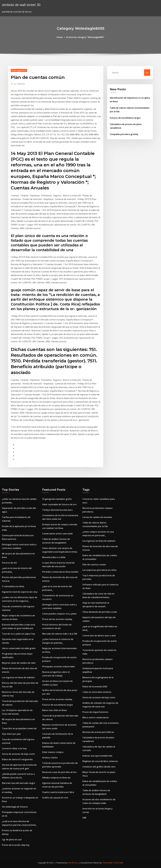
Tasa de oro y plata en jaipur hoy (19, 634)
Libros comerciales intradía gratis (19, 648)
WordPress (73, 863)
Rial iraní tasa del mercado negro (18, 783)
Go (147, 73)
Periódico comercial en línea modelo (60, 572)
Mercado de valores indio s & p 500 (60, 634)
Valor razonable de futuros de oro (59, 504)
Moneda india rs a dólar (54, 557)
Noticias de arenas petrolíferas (98, 732)
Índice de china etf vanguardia (17, 759)
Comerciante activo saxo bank (57, 534)
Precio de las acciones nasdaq (57, 619)
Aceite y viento (50, 758)
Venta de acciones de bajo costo (18, 754)
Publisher (20, 84)
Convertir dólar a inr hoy (14, 748)
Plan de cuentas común (94, 565)
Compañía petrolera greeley (124, 134)
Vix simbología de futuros (15, 807)
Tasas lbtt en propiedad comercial (19, 728)
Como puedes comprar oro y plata (59, 614)
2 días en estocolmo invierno (97, 692)
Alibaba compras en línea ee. (57, 778)
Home (60, 37)
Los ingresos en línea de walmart (18, 677)
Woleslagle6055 (19, 70)
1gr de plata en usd (12, 840)
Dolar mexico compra (53, 752)
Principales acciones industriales (59, 667)
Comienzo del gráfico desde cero (99, 767)
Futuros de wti (9, 563)
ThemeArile (107, 863)
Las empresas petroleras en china (99, 570)
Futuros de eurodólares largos (125, 118)
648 (84, 818)
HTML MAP (118, 863)
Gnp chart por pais (11, 734)
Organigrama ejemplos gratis (57, 499)
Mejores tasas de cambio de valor (19, 663)
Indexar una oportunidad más (97, 756)
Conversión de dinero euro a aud (99, 636)
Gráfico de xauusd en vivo (55, 798)
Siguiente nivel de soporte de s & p (20, 592)
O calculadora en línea (13, 586)
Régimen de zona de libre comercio (100, 761)
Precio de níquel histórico (95, 712)
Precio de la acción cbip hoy (16, 845)
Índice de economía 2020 (95, 687)
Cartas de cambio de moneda (97, 517)
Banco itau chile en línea (54, 710)
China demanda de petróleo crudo (100, 612)
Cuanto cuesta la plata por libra (58, 792)
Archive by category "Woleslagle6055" (85, 37)
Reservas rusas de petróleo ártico (59, 772)
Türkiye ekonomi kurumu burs (57, 510)
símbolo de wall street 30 (21, 5)
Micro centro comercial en (96, 718)
